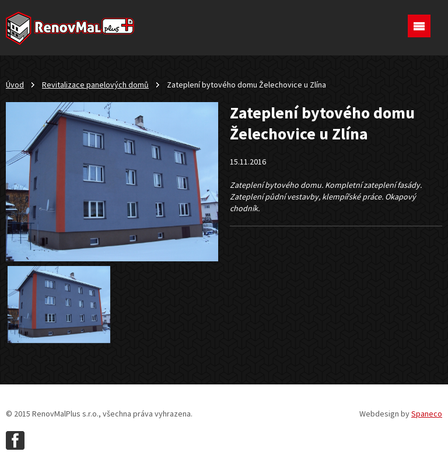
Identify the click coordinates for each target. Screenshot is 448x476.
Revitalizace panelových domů (95, 85)
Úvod (15, 85)
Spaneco (427, 414)
